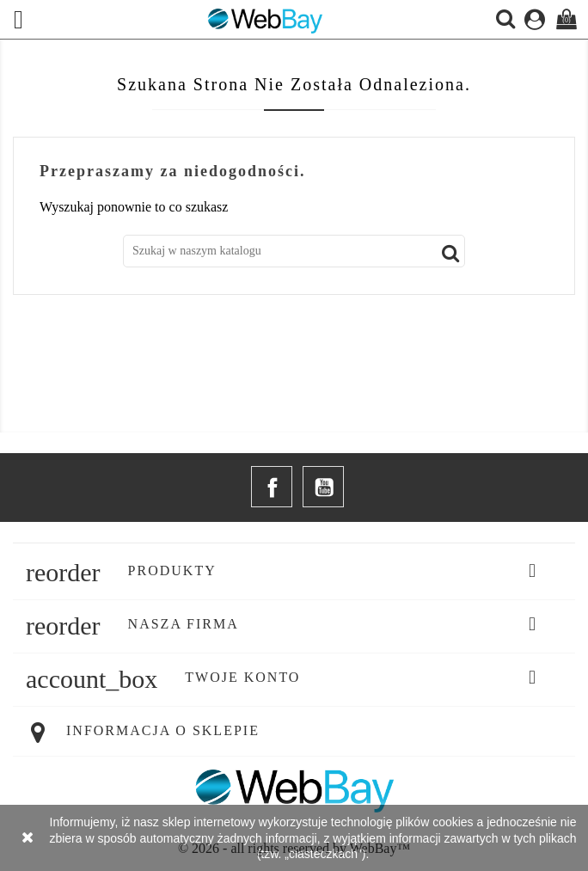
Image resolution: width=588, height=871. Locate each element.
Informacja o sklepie (163, 730)
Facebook (272, 487)
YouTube (323, 487)
